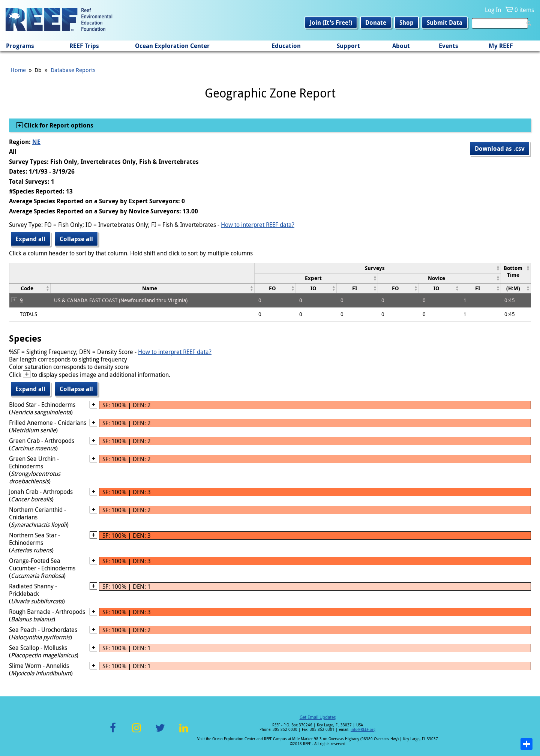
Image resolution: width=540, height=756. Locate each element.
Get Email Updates (318, 717)
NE (36, 142)
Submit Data (445, 22)
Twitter (160, 732)
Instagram (136, 732)
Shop (406, 22)
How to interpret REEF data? (258, 225)
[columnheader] (378, 268)
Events (448, 46)
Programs (20, 46)
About (401, 46)
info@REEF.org (363, 730)
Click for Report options (58, 125)
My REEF (501, 46)
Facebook (113, 732)
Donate (376, 22)
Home (18, 70)
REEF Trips (84, 46)
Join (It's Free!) (331, 22)
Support (348, 46)
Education (286, 46)
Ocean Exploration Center (172, 46)
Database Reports (73, 70)
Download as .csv (500, 148)
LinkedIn (184, 732)
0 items (524, 10)
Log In (493, 10)
